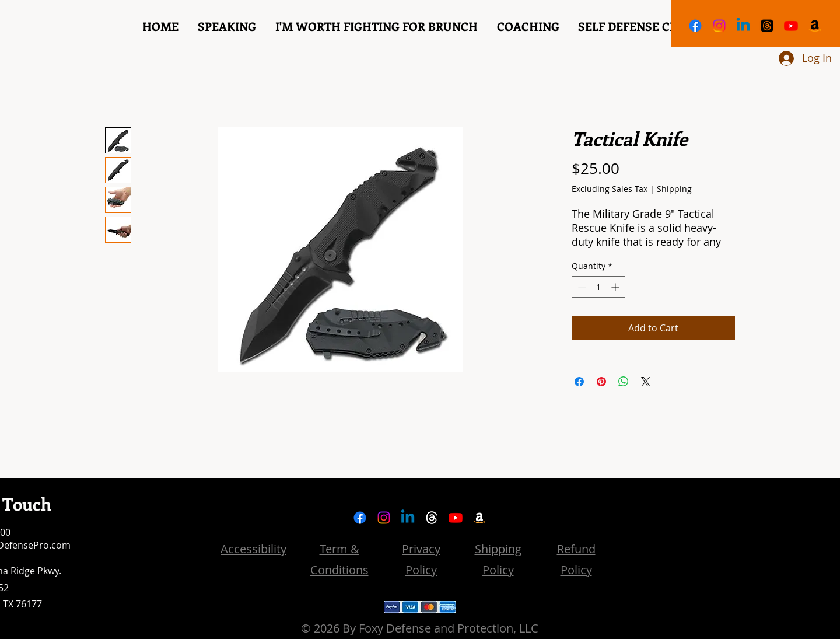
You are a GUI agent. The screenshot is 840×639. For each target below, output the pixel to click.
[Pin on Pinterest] (601, 382)
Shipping (674, 189)
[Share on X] (646, 382)
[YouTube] (791, 26)
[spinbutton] (598, 287)
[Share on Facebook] (579, 382)
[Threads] (767, 26)
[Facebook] (695, 26)
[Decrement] (581, 287)
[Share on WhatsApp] (624, 382)
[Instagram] (719, 26)
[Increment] (616, 287)
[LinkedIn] (743, 26)
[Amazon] (815, 26)
